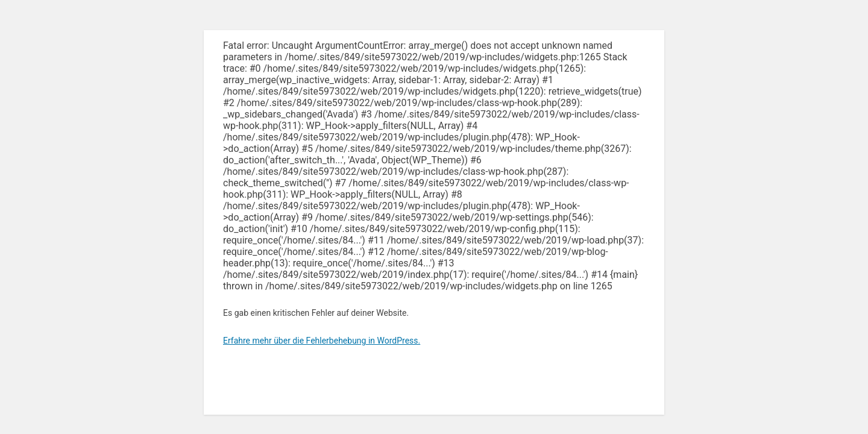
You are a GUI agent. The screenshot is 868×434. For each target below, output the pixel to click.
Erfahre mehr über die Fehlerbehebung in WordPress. (322, 341)
